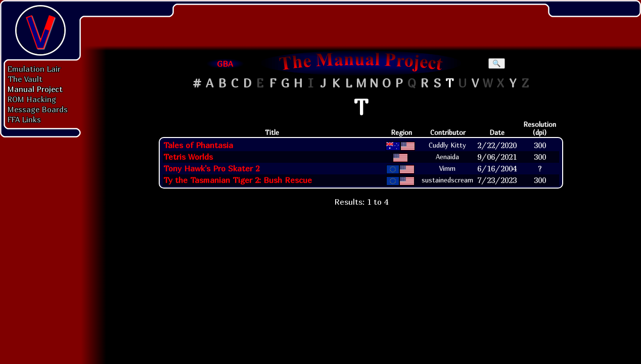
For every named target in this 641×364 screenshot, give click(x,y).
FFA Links (24, 119)
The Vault (25, 79)
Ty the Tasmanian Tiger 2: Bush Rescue (238, 180)
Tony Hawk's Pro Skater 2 (211, 168)
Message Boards (38, 109)
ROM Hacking (32, 99)
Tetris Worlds (188, 157)
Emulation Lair (34, 69)
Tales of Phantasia (198, 145)
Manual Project (35, 89)
